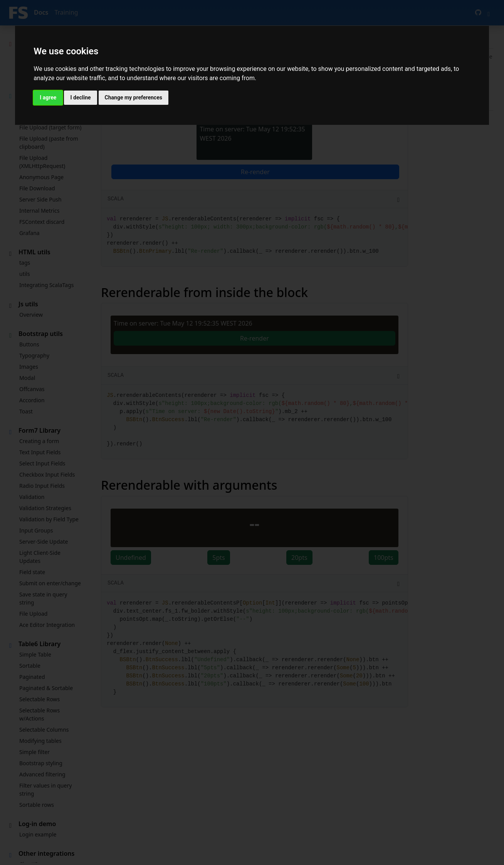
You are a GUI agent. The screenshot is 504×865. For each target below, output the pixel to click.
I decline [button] (80, 97)
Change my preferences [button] (134, 97)
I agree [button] (48, 97)
